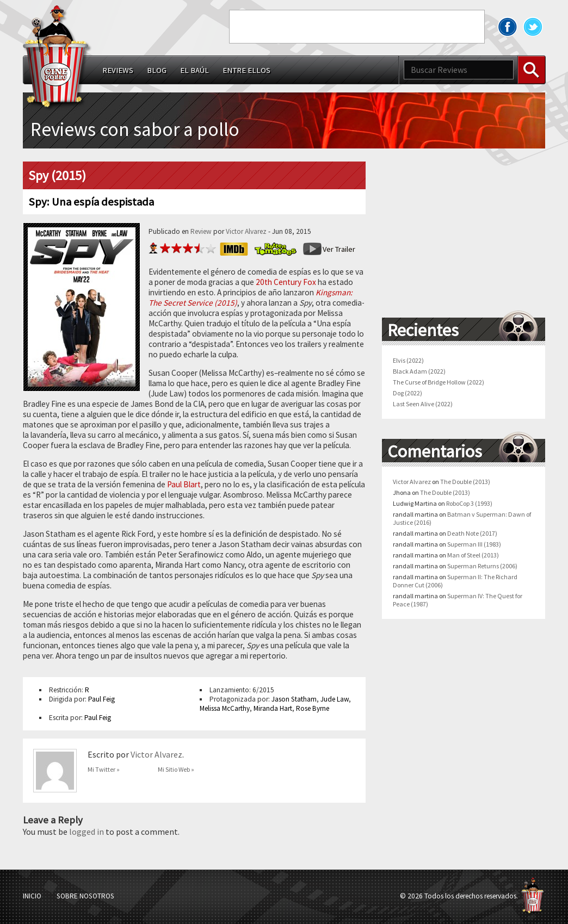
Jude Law (335, 699)
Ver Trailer (339, 249)
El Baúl (195, 70)
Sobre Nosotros (85, 896)
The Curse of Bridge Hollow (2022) (439, 382)
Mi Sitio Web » (176, 769)
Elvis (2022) (408, 360)
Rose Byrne (313, 708)
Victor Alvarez (246, 231)
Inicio (32, 896)
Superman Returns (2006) (482, 566)
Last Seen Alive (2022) (423, 404)
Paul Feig (101, 699)
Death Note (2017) (472, 533)
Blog (157, 70)
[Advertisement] (357, 27)
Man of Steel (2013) (473, 555)
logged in (87, 832)
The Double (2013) (465, 482)
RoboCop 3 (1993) (469, 503)
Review (201, 231)
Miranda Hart (273, 708)
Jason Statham (294, 699)
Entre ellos (246, 70)
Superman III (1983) (474, 544)
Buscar (532, 70)
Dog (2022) (408, 393)
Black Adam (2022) (419, 371)
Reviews (118, 70)
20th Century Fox (286, 282)
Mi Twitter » (104, 769)
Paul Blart (184, 484)
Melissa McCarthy (225, 708)
